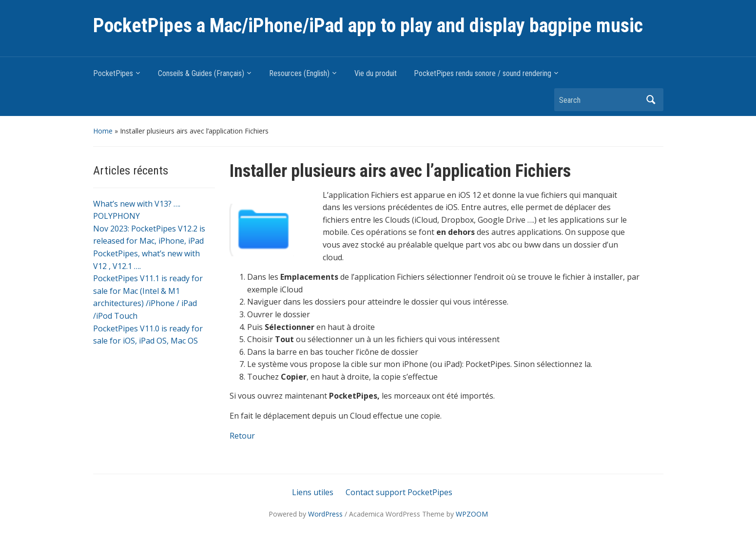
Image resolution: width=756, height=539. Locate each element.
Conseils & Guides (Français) (201, 73)
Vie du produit (376, 73)
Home (103, 131)
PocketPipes (113, 73)
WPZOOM (472, 514)
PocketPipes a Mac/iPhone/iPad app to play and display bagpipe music (368, 26)
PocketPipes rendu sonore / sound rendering (483, 73)
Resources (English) (299, 73)
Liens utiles (313, 492)
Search (651, 100)
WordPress (325, 514)
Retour (242, 436)
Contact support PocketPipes (399, 492)
